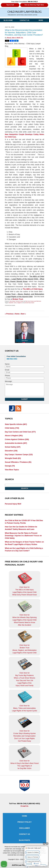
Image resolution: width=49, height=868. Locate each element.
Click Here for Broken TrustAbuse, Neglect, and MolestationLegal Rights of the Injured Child (24, 642)
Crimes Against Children (17, 439)
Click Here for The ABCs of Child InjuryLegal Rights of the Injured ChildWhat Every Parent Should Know (24, 584)
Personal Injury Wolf (13, 504)
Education (11, 451)
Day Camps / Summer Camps (17, 301)
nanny (15, 303)
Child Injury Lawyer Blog (24, 13)
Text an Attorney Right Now (34, 5)
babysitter (11, 303)
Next (23, 314)
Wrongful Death (13, 458)
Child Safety (12, 428)
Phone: (8, 376)
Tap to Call (10, 5)
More (41, 20)
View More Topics (12, 470)
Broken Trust (18, 299)
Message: (9, 381)
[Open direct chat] (44, 845)
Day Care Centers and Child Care (33, 301)
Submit (24, 399)
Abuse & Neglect (14, 436)
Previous (9, 314)
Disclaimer (25, 828)
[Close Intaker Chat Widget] (47, 845)
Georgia (10, 466)
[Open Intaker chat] (27, 867)
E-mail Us (24, 806)
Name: (7, 364)
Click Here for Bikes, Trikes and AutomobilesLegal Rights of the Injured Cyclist (24, 701)
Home (17, 314)
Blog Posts (24, 840)
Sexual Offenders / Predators (18, 462)
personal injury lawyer (29, 303)
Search (24, 488)
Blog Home (8, 20)
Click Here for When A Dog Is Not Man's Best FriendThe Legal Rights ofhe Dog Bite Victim (25, 758)
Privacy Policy (24, 822)
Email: (7, 370)
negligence (20, 303)
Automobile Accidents (16, 443)
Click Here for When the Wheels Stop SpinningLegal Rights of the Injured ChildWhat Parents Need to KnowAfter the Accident (24, 613)
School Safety (13, 447)
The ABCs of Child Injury (33, 289)
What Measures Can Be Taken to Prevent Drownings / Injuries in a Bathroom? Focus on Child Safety (23, 536)
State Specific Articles (16, 424)
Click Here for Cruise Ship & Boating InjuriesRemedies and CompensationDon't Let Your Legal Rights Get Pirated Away (24, 729)
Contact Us (24, 20)
